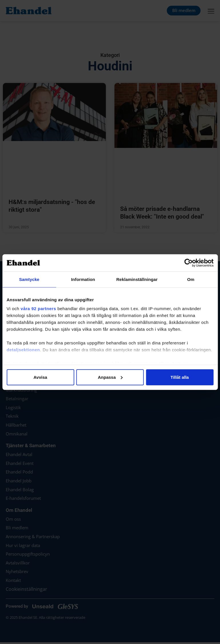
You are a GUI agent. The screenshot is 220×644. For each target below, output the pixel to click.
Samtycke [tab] (29, 279)
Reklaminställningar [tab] (137, 279)
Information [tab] (83, 279)
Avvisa (40, 377)
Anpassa (110, 377)
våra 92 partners (38, 309)
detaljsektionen (23, 350)
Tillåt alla (180, 377)
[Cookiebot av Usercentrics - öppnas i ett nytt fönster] (188, 263)
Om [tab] (191, 279)
